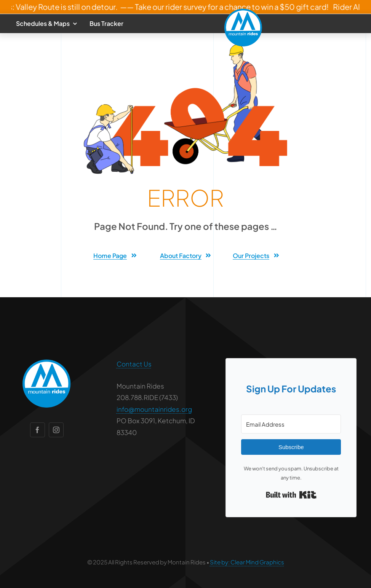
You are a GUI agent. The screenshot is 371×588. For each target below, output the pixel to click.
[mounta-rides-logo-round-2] (243, 11)
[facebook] (38, 430)
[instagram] (56, 430)
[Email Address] (291, 424)
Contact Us (134, 364)
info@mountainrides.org (154, 409)
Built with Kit (291, 495)
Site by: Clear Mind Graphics (247, 562)
